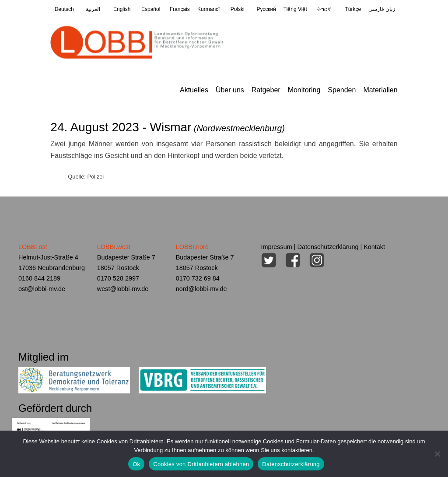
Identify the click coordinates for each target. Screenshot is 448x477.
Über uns (230, 90)
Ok (136, 464)
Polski (238, 9)
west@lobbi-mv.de (123, 289)
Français (180, 9)
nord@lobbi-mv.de (201, 289)
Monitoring (304, 90)
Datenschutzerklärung (328, 247)
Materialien (380, 90)
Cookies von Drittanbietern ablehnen (201, 464)
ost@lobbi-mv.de (42, 289)
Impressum (277, 247)
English (122, 9)
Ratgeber (266, 90)
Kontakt (374, 247)
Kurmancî (208, 9)
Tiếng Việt (295, 9)
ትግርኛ (324, 9)
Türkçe (353, 9)
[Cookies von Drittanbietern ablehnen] (437, 454)
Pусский (267, 9)
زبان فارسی (382, 9)
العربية (93, 9)
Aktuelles (194, 90)
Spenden (342, 90)
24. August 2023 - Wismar (168, 127)
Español (151, 9)
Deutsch (64, 9)
